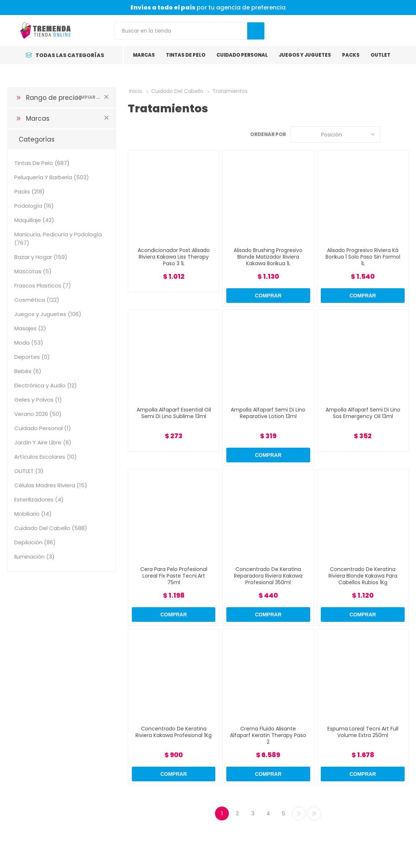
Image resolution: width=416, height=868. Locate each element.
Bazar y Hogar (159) (41, 257)
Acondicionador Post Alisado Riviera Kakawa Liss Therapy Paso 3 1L (174, 257)
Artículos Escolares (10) (46, 457)
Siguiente (299, 813)
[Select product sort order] (335, 134)
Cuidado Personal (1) (43, 428)
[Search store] (181, 31)
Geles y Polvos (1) (38, 400)
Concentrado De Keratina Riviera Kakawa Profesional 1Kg (174, 732)
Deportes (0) (32, 357)
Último (314, 813)
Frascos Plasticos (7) (43, 285)
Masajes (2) (30, 328)
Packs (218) (29, 191)
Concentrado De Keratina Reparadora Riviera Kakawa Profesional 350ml (268, 576)
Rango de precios (54, 98)
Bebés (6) (28, 371)
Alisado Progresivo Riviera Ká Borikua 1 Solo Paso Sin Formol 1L (363, 257)
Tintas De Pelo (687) (42, 163)
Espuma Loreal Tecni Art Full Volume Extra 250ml (363, 732)
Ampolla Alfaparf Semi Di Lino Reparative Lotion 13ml (268, 413)
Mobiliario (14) (33, 514)
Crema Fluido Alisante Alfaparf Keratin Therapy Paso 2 (268, 735)
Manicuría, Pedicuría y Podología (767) (58, 238)
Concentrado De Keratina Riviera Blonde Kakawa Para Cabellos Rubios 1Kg (363, 576)
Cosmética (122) (37, 300)
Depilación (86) (35, 542)
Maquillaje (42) (34, 220)
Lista (403, 134)
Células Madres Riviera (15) (51, 485)
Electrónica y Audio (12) (46, 385)
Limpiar (107, 97)
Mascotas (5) (33, 271)
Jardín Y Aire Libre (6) (43, 442)
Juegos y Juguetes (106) (48, 314)
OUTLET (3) (29, 471)
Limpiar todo (89, 97)
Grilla (389, 134)
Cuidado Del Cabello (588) (51, 528)
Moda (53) (29, 343)
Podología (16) (34, 206)
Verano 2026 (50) (38, 414)
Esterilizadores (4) (39, 499)
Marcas (38, 119)
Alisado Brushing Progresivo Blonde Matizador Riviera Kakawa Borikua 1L (268, 257)
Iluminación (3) (34, 557)
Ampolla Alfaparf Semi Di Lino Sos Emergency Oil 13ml (363, 413)
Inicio (135, 91)
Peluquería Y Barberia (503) (52, 177)
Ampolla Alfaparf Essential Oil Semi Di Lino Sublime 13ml (174, 413)
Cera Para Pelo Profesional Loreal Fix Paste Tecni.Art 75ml (174, 576)
